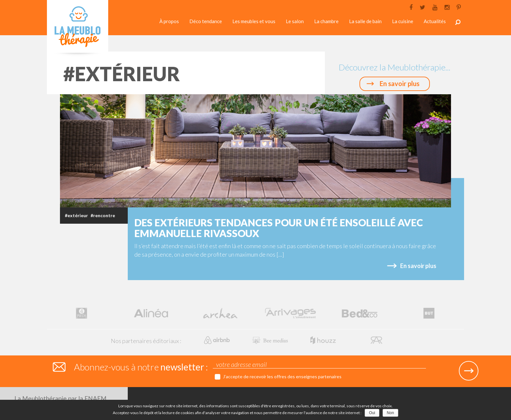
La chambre (326, 21)
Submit (469, 371)
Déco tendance (206, 21)
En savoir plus (400, 83)
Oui (372, 413)
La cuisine (403, 21)
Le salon (295, 21)
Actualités (435, 21)
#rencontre (103, 215)
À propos (169, 21)
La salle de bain (365, 21)
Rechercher (458, 22)
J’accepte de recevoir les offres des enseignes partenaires (282, 376)
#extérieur (76, 215)
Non (390, 413)
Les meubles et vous (254, 21)
